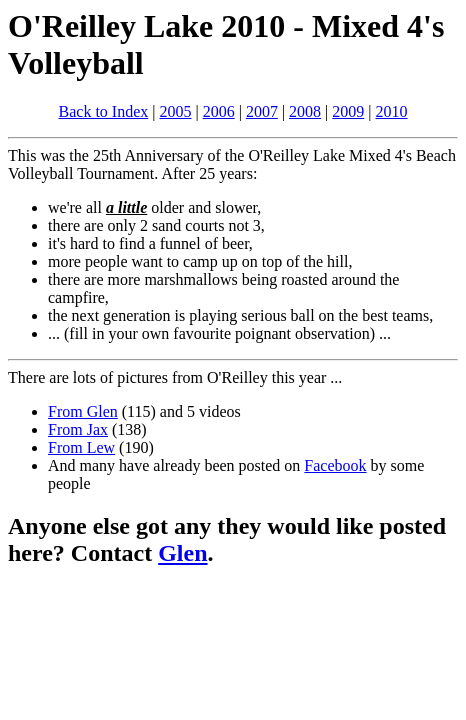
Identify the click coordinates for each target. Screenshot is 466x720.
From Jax (78, 429)
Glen (182, 553)
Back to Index (104, 111)
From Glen (83, 411)
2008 (305, 111)
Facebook (335, 465)
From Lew (81, 447)
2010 (391, 111)
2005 (175, 111)
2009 (348, 111)
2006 (219, 111)
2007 (262, 111)
